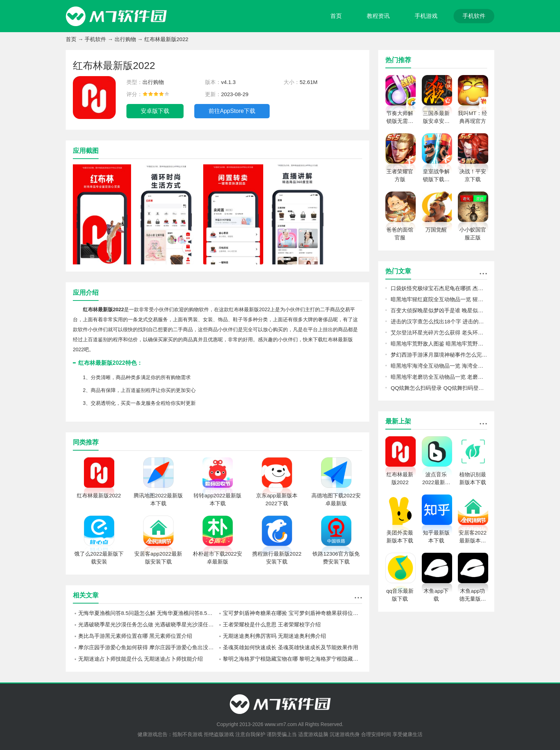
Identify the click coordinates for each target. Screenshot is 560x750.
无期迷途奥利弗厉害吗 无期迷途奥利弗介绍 (274, 636)
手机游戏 (426, 16)
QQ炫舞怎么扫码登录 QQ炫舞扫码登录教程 (439, 388)
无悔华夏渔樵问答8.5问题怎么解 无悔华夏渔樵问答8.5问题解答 (148, 613)
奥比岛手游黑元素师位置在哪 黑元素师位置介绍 (135, 636)
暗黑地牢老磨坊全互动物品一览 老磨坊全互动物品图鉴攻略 (439, 377)
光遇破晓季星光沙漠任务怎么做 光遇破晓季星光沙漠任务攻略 (148, 624)
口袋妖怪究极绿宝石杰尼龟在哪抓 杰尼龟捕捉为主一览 (439, 288)
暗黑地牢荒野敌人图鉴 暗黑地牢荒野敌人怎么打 (439, 344)
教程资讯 (378, 16)
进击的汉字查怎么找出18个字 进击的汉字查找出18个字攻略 (439, 321)
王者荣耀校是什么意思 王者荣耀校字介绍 (272, 624)
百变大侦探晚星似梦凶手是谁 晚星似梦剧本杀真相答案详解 (439, 310)
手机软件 (474, 16)
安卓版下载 (155, 111)
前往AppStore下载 (232, 111)
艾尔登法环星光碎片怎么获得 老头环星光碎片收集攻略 (439, 332)
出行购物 (125, 39)
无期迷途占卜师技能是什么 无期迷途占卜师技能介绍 (141, 659)
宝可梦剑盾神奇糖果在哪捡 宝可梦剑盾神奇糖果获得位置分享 (292, 613)
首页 (336, 16)
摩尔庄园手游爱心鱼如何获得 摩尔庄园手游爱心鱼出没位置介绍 (148, 647)
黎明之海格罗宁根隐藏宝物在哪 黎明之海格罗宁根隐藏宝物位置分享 (292, 659)
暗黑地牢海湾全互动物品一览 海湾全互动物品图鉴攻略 (439, 366)
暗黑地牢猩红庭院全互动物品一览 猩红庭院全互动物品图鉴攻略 (439, 299)
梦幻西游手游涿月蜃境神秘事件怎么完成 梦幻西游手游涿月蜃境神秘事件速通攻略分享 (439, 355)
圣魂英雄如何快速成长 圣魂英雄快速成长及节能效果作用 (291, 647)
